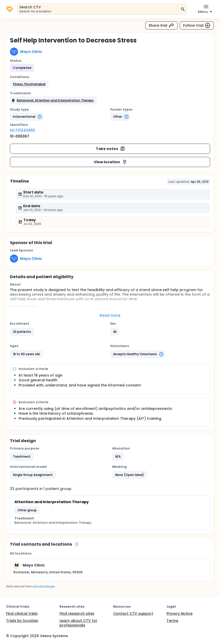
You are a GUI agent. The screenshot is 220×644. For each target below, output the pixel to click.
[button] (29, 84)
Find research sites (77, 613)
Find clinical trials (22, 613)
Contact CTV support (133, 613)
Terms (172, 621)
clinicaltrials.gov (43, 586)
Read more (110, 315)
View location (111, 162)
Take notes (111, 149)
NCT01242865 (23, 130)
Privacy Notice (180, 613)
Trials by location (22, 621)
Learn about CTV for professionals (78, 623)
